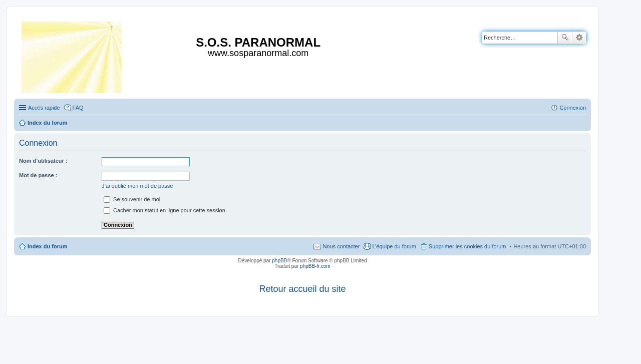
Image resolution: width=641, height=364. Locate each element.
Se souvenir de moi (132, 199)
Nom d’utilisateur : (43, 161)
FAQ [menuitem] (78, 108)
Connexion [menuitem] (573, 108)
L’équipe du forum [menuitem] (394, 246)
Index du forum (47, 246)
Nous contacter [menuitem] (341, 246)
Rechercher (565, 38)
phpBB (279, 261)
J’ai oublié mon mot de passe (137, 186)
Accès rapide (44, 108)
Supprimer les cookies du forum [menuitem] (467, 246)
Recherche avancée (579, 38)
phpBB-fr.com (315, 266)
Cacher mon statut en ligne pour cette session (165, 210)
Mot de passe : (38, 175)
